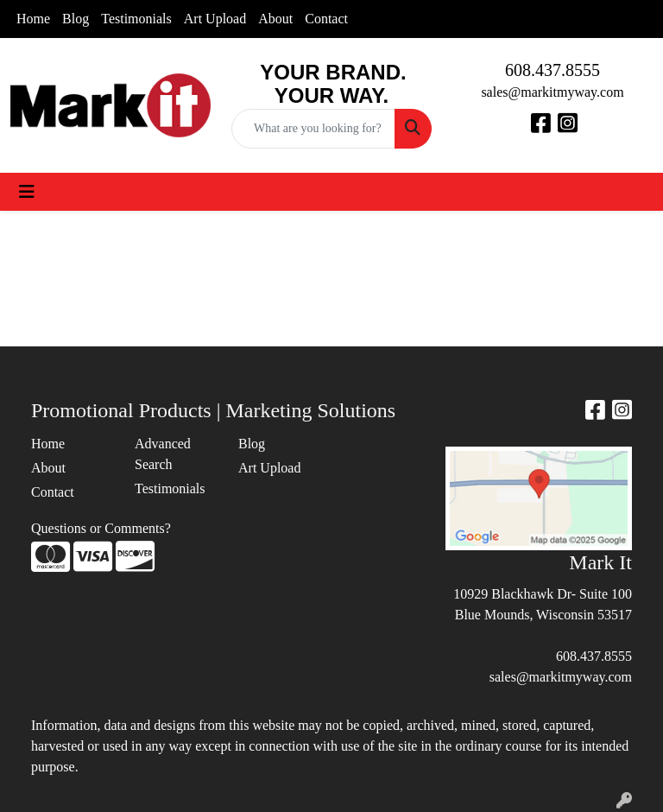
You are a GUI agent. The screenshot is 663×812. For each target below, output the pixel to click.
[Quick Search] (313, 129)
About (275, 19)
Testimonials (136, 19)
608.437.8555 (552, 70)
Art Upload (215, 19)
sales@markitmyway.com (552, 92)
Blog (76, 19)
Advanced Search (163, 454)
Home (33, 19)
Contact (326, 19)
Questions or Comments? (101, 528)
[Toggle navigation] (27, 192)
